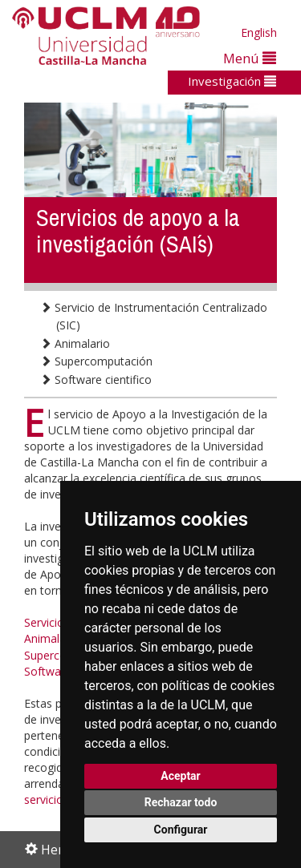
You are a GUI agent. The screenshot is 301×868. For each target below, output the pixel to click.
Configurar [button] (181, 830)
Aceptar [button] (181, 776)
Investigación (232, 81)
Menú (250, 58)
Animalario (75, 343)
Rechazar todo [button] (181, 802)
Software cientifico (96, 379)
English (259, 32)
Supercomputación (96, 361)
